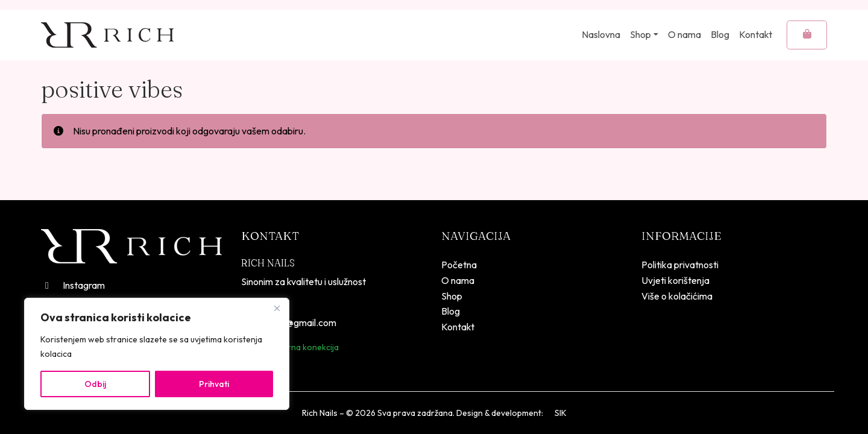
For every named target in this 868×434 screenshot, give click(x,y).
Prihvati (214, 384)
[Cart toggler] (807, 35)
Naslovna (601, 34)
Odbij (95, 384)
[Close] (277, 308)
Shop (640, 34)
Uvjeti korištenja (675, 280)
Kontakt (756, 34)
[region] (157, 354)
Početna (459, 265)
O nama (684, 34)
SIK (561, 413)
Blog (720, 34)
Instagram (73, 285)
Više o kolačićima (677, 296)
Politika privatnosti (680, 265)
